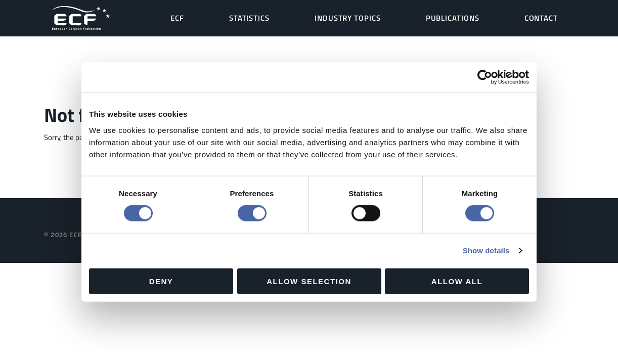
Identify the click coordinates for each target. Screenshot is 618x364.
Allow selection (309, 281)
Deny (161, 281)
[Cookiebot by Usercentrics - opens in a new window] (485, 77)
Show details (486, 251)
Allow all (457, 281)
